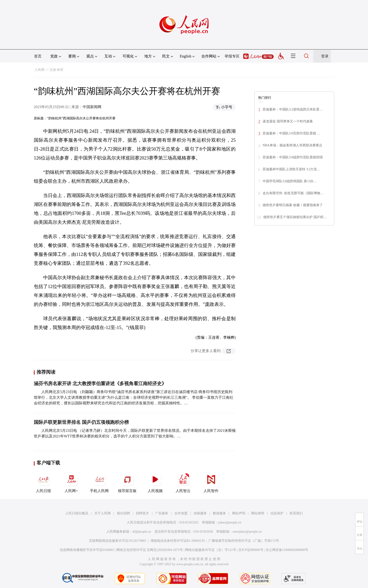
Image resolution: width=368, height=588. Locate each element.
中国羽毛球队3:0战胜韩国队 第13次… (290, 181)
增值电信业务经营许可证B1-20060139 (178, 541)
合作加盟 (181, 513)
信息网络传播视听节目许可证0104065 (87, 550)
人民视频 (155, 482)
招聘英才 (142, 513)
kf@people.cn (142, 532)
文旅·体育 (57, 70)
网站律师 (258, 513)
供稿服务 (200, 513)
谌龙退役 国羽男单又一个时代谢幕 (288, 121)
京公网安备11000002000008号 (287, 550)
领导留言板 (127, 482)
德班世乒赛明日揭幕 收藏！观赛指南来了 (293, 205)
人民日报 (43, 482)
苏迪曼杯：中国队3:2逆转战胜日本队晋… (293, 109)
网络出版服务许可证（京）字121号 (211, 550)
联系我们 (296, 513)
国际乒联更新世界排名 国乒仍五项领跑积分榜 (81, 422)
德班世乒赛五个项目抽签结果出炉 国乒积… (295, 217)
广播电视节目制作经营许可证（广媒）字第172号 (244, 541)
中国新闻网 (92, 107)
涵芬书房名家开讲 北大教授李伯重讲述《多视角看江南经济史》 (100, 383)
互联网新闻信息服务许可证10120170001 (118, 541)
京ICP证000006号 (251, 550)
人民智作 (211, 482)
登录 (325, 56)
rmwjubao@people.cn (247, 532)
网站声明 (239, 513)
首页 (38, 56)
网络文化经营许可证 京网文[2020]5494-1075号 (150, 550)
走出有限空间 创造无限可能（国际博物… (293, 193)
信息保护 (277, 513)
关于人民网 (103, 513)
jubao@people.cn (230, 522)
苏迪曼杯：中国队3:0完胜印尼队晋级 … (291, 133)
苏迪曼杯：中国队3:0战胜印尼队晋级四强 (293, 157)
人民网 (39, 70)
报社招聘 (123, 513)
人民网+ (71, 482)
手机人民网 (99, 482)
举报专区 (232, 56)
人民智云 (183, 482)
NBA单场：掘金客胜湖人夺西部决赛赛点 (292, 145)
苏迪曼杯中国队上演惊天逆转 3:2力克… (291, 169)
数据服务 (219, 513)
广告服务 (162, 513)
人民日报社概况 (77, 513)
